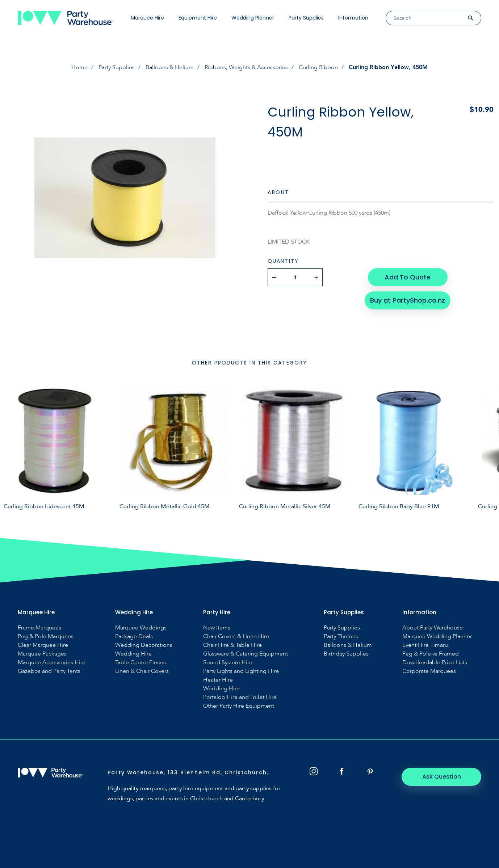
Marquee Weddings (141, 628)
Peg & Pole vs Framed (431, 654)
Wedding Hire (133, 654)
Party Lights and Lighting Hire (241, 671)
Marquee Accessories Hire (52, 663)
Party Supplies (306, 18)
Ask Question (442, 777)
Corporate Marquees (429, 671)
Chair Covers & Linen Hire (236, 637)
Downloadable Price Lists (435, 663)
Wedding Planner (253, 18)
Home (79, 67)
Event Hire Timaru (425, 645)
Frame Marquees (39, 628)
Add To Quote (408, 277)
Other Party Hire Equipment (239, 706)
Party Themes (341, 637)
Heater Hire (218, 680)
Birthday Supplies (346, 654)
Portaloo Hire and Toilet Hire (240, 697)
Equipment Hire (198, 18)
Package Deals (134, 637)
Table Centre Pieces (141, 663)
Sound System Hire (228, 663)
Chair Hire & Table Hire (232, 645)
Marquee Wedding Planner (437, 637)
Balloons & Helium (170, 67)
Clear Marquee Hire (43, 645)
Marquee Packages (42, 654)
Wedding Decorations (144, 645)
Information (353, 18)
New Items (217, 628)
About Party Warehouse (433, 628)
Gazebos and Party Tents (49, 671)
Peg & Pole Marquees (46, 637)
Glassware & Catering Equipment (246, 654)
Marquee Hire (147, 18)
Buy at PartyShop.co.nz (408, 300)
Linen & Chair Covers (142, 671)
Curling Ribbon (318, 67)
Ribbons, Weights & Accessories (246, 67)
